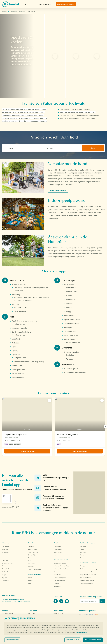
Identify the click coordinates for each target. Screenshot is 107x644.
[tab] (22, 56)
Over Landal (31, 613)
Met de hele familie (86, 578)
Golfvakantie (32, 561)
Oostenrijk (5, 572)
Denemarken (6, 581)
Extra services (84, 558)
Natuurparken (58, 546)
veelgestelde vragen (15, 599)
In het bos (5, 549)
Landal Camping (58, 613)
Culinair (82, 555)
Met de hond (32, 564)
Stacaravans (58, 572)
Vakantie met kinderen (35, 574)
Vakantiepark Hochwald (17, 11)
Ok (102, 601)
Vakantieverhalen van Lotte (88, 563)
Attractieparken (59, 549)
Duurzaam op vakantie (86, 584)
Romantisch (32, 546)
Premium (31, 558)
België (4, 575)
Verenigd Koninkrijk (8, 563)
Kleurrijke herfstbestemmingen (89, 572)
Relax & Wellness (33, 552)
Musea (56, 555)
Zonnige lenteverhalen (87, 566)
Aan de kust (5, 546)
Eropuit (56, 543)
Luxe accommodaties (60, 563)
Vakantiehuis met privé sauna (62, 569)
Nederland (5, 560)
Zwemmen (83, 546)
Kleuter (30, 578)
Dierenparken (58, 552)
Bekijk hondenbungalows (58, 190)
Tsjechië (5, 578)
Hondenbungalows (60, 581)
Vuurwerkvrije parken (60, 578)
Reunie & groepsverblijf (35, 570)
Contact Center (24, 602)
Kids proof (31, 567)
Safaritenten (58, 575)
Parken (4, 11)
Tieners (30, 581)
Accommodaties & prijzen (66, 4)
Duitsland (5, 566)
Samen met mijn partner (87, 581)
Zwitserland (5, 569)
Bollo (30, 584)
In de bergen (6, 552)
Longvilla (57, 584)
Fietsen (82, 549)
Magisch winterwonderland (88, 575)
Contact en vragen (7, 613)
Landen (4, 557)
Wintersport (84, 552)
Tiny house (57, 586)
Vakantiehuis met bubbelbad (62, 566)
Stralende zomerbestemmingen (89, 569)
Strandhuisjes (32, 555)
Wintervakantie (32, 549)
